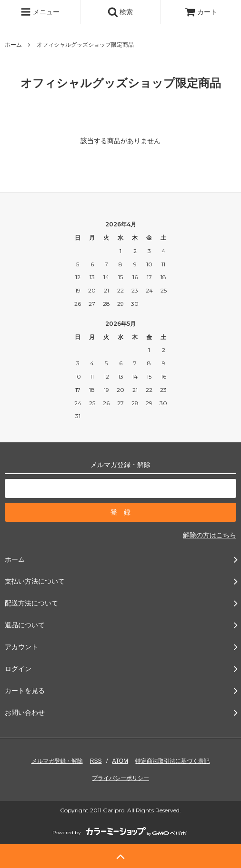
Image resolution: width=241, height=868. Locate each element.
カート (201, 12)
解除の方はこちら (210, 535)
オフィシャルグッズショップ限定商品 (85, 45)
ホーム (13, 45)
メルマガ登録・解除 (57, 761)
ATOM (120, 761)
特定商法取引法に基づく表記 (172, 761)
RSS (96, 761)
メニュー (40, 12)
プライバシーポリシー (120, 778)
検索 (120, 12)
